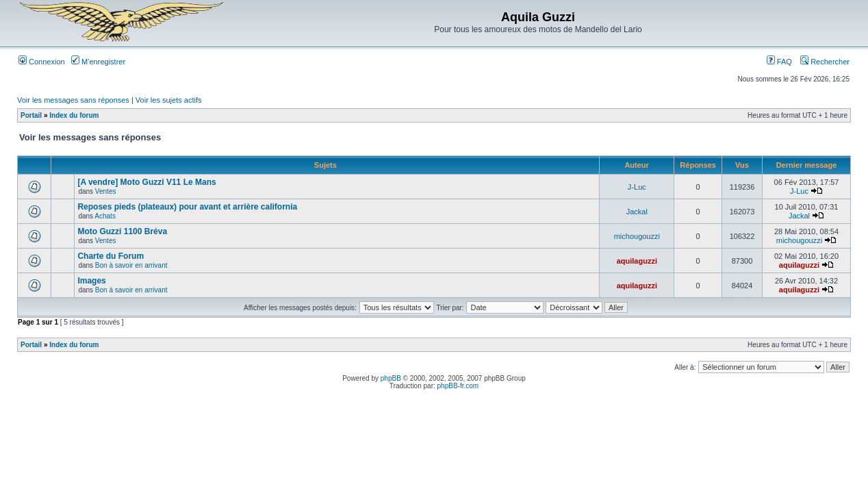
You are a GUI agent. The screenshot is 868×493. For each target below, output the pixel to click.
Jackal (637, 212)
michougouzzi (637, 236)
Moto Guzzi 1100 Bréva (122, 231)
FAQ (779, 62)
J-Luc (637, 187)
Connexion (42, 62)
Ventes (106, 191)
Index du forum (74, 115)
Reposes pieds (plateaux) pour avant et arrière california (187, 207)
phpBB (391, 378)
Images (91, 281)
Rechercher (825, 62)
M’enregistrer (98, 62)
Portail (31, 115)
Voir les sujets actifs (169, 100)
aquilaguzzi (637, 261)
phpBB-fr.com (458, 386)
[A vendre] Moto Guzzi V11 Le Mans (146, 182)
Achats (105, 216)
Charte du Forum (111, 256)
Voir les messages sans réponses (73, 100)
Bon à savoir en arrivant (131, 265)
